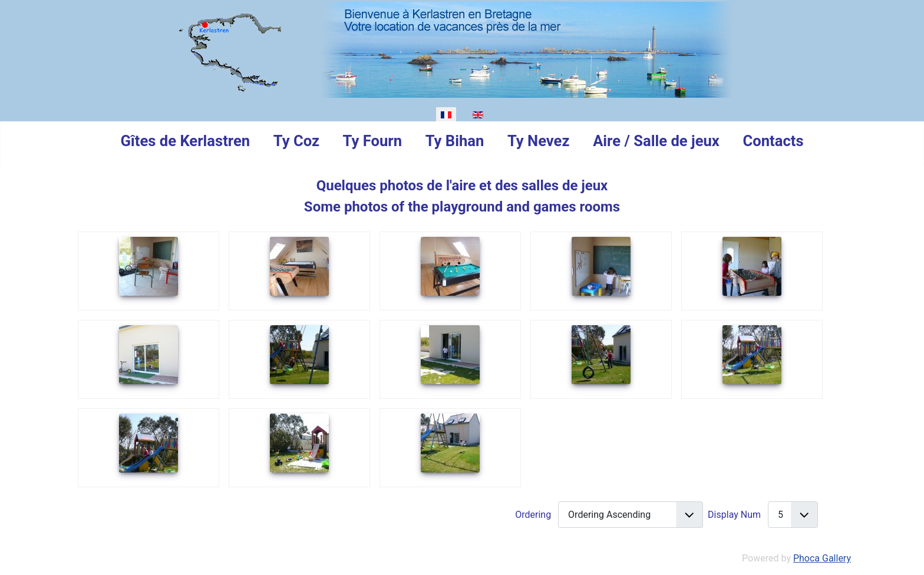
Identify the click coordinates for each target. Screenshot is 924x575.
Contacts (773, 141)
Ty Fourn (372, 141)
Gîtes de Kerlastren (185, 141)
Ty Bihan (455, 141)
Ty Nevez (538, 141)
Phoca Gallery (822, 558)
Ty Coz (296, 141)
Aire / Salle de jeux (656, 141)
